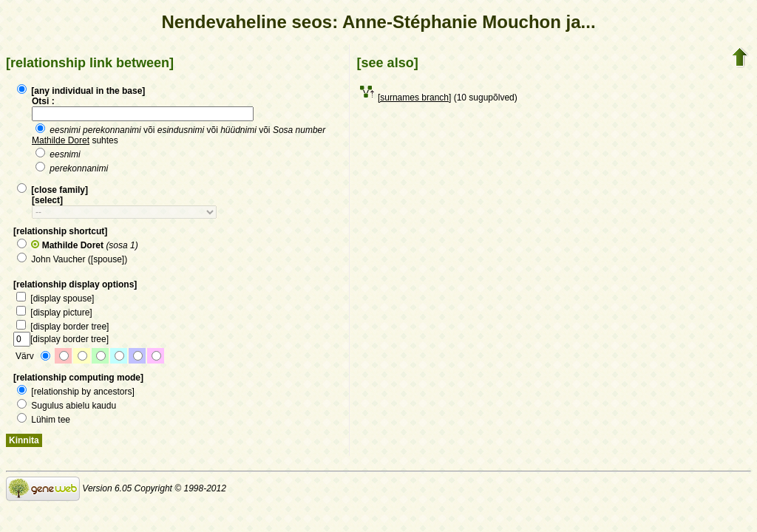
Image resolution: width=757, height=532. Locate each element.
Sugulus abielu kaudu (67, 406)
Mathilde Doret (61, 140)
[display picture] (54, 313)
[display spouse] (55, 299)
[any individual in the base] (81, 91)
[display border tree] (62, 327)
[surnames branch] (414, 98)
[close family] (52, 190)
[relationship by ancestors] (76, 392)
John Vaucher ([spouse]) (72, 259)
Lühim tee (44, 420)
